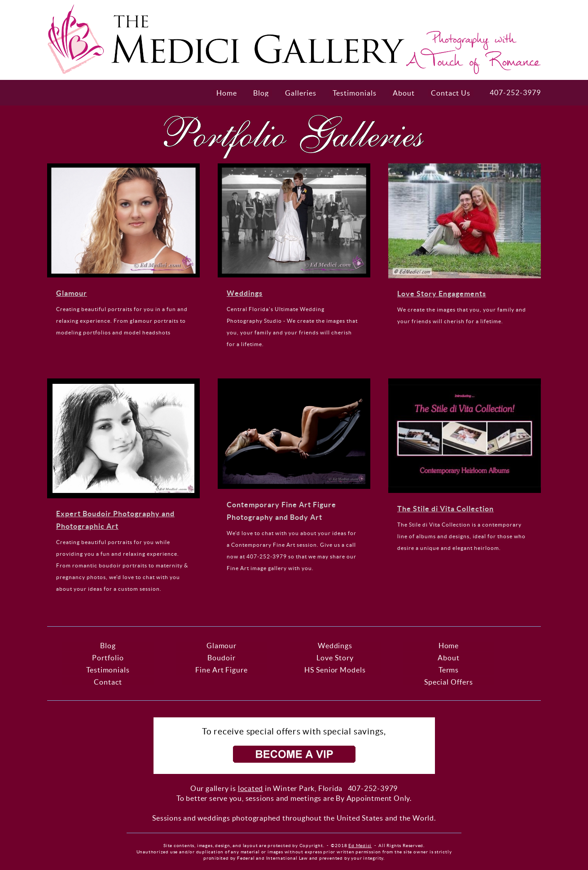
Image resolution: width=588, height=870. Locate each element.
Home (227, 93)
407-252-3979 (515, 92)
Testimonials (355, 93)
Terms (449, 670)
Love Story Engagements (442, 294)
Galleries (301, 93)
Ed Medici (360, 846)
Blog (261, 93)
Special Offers (449, 682)
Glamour (72, 293)
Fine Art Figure (222, 670)
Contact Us (451, 93)
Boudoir (222, 658)
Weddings (245, 293)
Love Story (335, 658)
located (251, 788)
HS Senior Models (335, 670)
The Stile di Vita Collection (445, 509)
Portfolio (108, 658)
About (404, 93)
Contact (108, 682)
